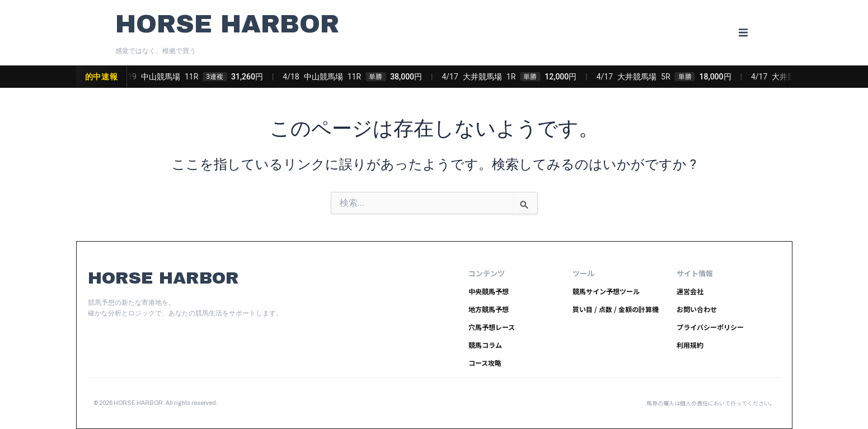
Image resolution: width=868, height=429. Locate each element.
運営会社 (690, 291)
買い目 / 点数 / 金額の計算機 (616, 309)
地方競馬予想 (489, 309)
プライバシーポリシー (710, 327)
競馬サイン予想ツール (606, 291)
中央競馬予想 (489, 291)
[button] (743, 33)
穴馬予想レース (492, 327)
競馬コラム (485, 345)
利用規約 (690, 345)
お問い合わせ (697, 309)
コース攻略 (485, 363)
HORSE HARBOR (227, 24)
